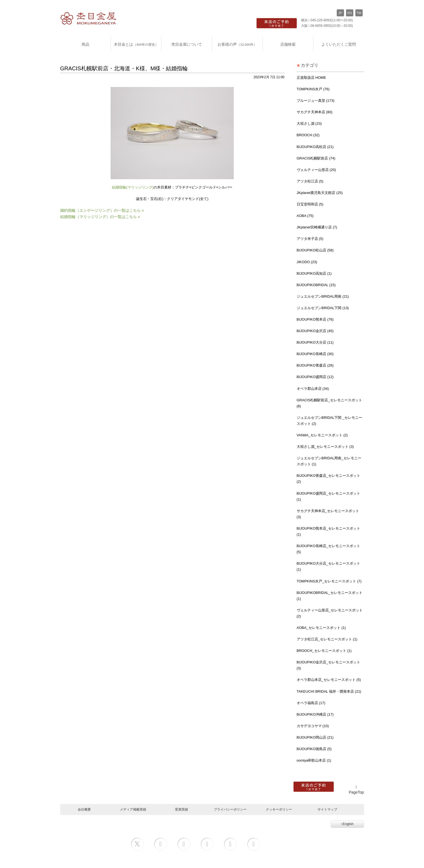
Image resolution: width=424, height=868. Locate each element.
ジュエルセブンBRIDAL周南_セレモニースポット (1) (329, 461)
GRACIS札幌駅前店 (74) (316, 158)
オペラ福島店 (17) (311, 703)
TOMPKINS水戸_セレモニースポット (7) (329, 581)
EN (350, 13)
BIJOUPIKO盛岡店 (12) (315, 377)
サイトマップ (327, 809)
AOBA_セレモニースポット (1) (321, 628)
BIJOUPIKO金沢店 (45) (315, 331)
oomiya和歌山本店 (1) (314, 760)
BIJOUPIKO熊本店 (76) (315, 319)
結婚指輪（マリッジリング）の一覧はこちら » (100, 217)
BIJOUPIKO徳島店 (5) (314, 749)
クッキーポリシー (279, 809)
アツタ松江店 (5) (310, 181)
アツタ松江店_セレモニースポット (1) (327, 639)
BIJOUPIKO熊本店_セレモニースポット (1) (329, 531)
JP (340, 13)
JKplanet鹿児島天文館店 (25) (320, 193)
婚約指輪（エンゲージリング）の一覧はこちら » (102, 210)
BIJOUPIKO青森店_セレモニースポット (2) (329, 479)
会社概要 (84, 809)
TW (359, 13)
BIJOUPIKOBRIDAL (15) (316, 285)
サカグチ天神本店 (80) (315, 112)
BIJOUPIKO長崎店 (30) (315, 354)
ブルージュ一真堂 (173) (316, 101)
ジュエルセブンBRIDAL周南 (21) (323, 296)
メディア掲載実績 (133, 809)
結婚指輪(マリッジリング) (133, 187)
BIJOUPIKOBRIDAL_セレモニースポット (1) (330, 596)
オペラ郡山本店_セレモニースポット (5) (329, 680)
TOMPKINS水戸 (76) (313, 89)
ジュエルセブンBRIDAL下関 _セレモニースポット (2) (330, 421)
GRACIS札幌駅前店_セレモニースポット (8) (329, 403)
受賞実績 (181, 809)
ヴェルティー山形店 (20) (316, 170)
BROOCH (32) (308, 135)
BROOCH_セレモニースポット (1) (324, 651)
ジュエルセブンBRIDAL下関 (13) (323, 308)
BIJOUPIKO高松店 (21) (315, 147)
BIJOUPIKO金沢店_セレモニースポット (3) (329, 665)
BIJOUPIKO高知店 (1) (314, 273)
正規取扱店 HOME (311, 78)
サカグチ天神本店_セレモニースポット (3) (328, 514)
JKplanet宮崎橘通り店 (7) (317, 227)
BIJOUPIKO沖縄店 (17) (315, 714)
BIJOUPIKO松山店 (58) (315, 250)
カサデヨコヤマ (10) (313, 726)
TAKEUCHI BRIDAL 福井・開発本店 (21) (329, 691)
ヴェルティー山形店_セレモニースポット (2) (330, 613)
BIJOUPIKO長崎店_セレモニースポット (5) (329, 549)
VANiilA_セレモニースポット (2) (322, 435)
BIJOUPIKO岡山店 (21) (315, 737)
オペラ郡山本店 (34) (313, 389)
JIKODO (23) (307, 262)
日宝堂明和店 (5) (310, 204)
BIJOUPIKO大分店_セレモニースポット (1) (329, 566)
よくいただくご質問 (339, 44)
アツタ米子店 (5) (310, 239)
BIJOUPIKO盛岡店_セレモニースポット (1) (329, 496)
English (347, 824)
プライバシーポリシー (230, 809)
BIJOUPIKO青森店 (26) (315, 365)
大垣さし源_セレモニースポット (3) (325, 447)
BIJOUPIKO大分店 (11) (315, 342)
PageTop (356, 790)
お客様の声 (237, 44)
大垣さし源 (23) (309, 124)
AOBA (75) (305, 216)
